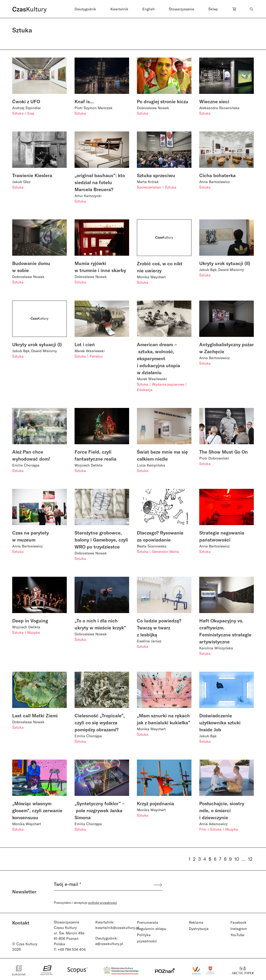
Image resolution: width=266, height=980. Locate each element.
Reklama (196, 922)
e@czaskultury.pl (109, 944)
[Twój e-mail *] (103, 885)
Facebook (238, 922)
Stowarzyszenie (181, 9)
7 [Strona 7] (220, 859)
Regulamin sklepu (152, 929)
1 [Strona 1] (189, 859)
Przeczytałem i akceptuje (85, 902)
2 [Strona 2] (194, 859)
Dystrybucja (199, 929)
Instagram (239, 929)
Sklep (213, 9)
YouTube (237, 935)
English (148, 9)
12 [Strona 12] (250, 859)
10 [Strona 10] (237, 859)
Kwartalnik (119, 9)
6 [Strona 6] (215, 859)
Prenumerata (148, 922)
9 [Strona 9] (230, 859)
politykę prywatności (102, 902)
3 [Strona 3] (199, 859)
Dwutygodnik (85, 9)
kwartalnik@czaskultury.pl (117, 927)
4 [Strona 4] (205, 859)
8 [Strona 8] (225, 859)
